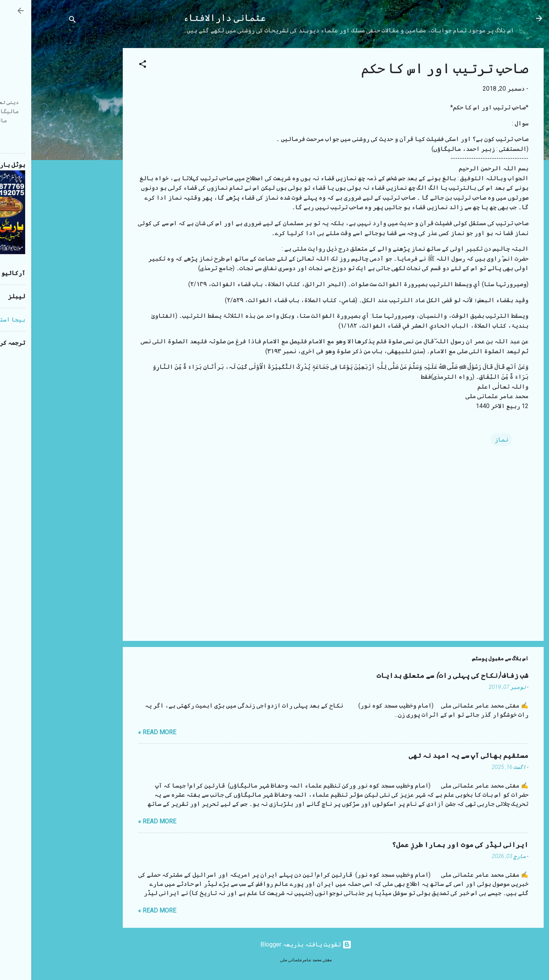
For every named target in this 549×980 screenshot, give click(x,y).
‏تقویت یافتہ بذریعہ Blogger (275, 944)
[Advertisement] (61, 162)
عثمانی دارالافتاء (193, 18)
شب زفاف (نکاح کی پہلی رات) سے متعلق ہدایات (421, 676)
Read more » (126, 732)
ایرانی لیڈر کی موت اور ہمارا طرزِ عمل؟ (429, 845)
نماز (470, 440)
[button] (111, 65)
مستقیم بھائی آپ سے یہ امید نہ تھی (437, 756)
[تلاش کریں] (41, 21)
